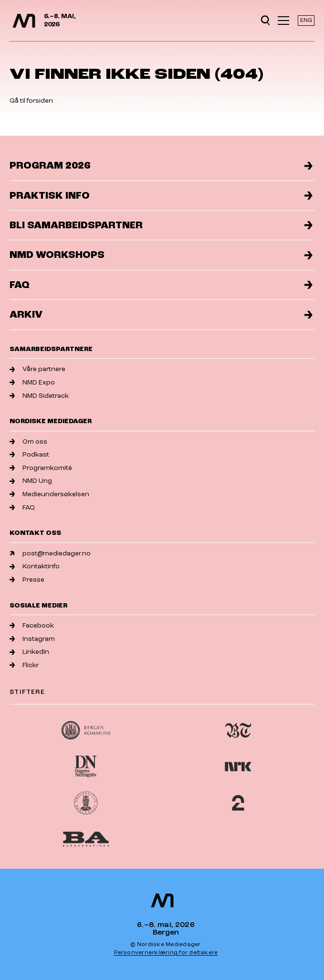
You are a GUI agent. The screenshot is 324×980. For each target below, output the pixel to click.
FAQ (161, 285)
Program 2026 (161, 165)
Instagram (32, 639)
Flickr (24, 665)
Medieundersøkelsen (49, 494)
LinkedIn (29, 652)
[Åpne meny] (283, 21)
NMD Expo (32, 382)
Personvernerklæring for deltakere (166, 953)
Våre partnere (37, 369)
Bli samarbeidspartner (161, 225)
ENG (306, 20)
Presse (27, 580)
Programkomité (41, 468)
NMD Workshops (161, 255)
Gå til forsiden (31, 101)
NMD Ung (31, 481)
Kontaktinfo (35, 566)
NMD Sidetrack (39, 396)
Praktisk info (161, 196)
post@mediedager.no (50, 553)
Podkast (29, 454)
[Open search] (265, 21)
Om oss (28, 442)
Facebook (32, 625)
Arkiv (161, 314)
